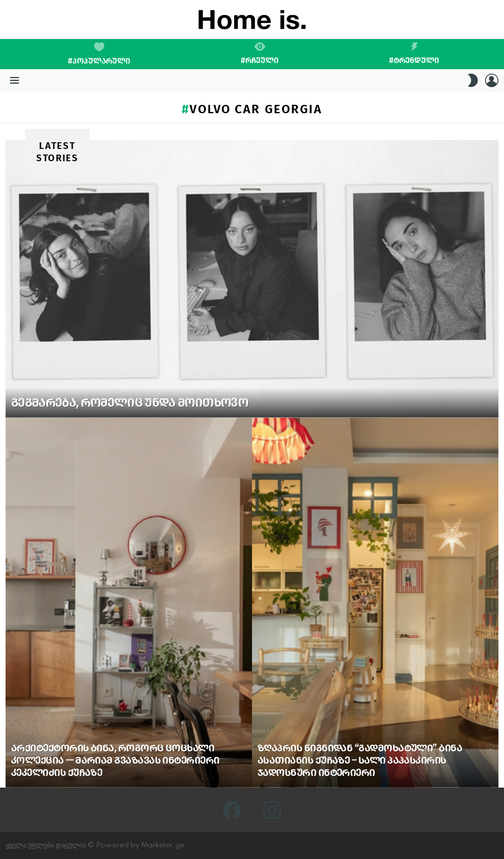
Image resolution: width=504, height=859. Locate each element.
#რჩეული (260, 54)
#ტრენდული (414, 54)
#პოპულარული (99, 54)
